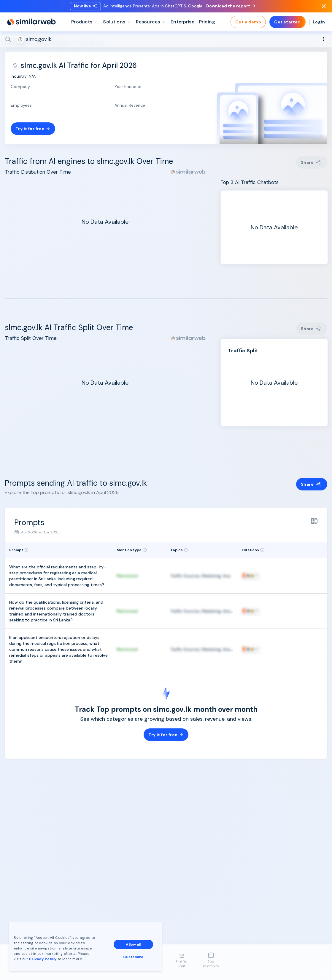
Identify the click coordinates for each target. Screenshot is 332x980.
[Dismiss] (324, 7)
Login (319, 24)
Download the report (231, 7)
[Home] (31, 24)
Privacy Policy (43, 959)
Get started (287, 24)
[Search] (166, 41)
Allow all (133, 944)
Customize (133, 957)
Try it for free (33, 129)
